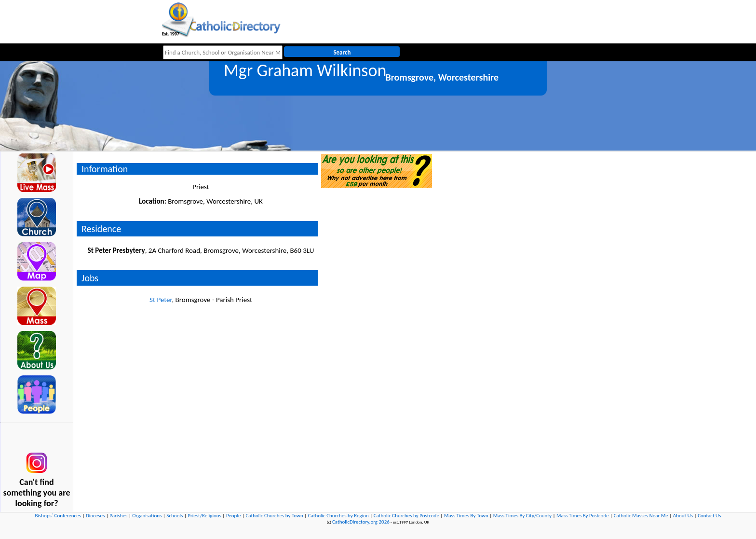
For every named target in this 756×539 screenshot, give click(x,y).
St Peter (161, 300)
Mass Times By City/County (522, 516)
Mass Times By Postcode (583, 516)
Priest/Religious (204, 516)
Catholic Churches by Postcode (406, 516)
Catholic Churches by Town (274, 516)
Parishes (118, 516)
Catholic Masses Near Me (641, 516)
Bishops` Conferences (58, 516)
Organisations (147, 516)
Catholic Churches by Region (338, 516)
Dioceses (95, 516)
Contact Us (709, 516)
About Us (683, 516)
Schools (175, 516)
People (234, 516)
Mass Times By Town (466, 516)
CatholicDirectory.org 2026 (361, 522)
